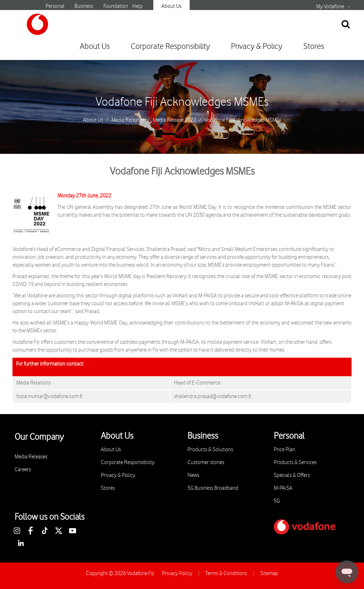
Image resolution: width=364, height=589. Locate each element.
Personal (55, 6)
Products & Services (295, 462)
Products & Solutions (210, 450)
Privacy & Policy (257, 47)
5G (277, 501)
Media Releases (128, 120)
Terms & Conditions (226, 573)
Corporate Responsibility (170, 47)
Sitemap (269, 573)
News (193, 475)
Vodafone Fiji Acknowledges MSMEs (182, 102)
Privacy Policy (177, 573)
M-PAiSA (283, 488)
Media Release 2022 (175, 120)
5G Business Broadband (213, 488)
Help (137, 6)
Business (84, 6)
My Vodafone (330, 7)
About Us (171, 6)
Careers (23, 470)
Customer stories (206, 462)
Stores (314, 47)
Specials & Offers (292, 475)
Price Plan (284, 450)
